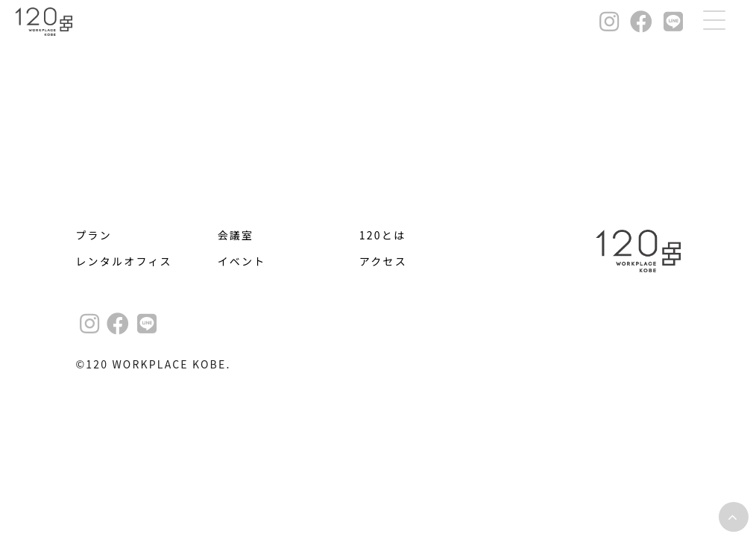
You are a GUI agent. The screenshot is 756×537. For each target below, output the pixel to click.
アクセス (383, 261)
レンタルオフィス (123, 261)
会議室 (236, 235)
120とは (382, 235)
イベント (242, 261)
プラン (94, 235)
